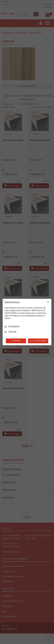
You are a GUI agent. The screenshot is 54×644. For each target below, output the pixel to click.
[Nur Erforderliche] (48, 302)
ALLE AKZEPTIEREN (38, 341)
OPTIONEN (16, 341)
